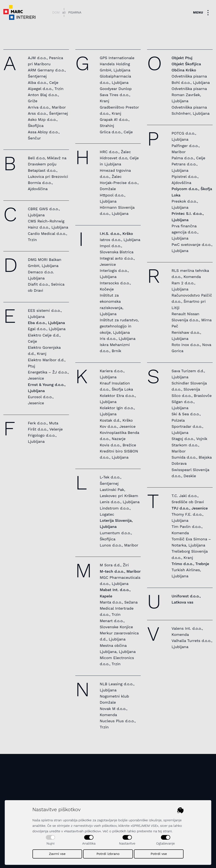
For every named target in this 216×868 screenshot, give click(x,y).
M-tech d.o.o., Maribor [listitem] (120, 571)
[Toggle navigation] (202, 12)
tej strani (165, 831)
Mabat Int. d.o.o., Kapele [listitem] (115, 593)
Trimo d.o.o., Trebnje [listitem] (190, 564)
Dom (56, 12)
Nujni (50, 840)
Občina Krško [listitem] (184, 70)
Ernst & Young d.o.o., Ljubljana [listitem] (47, 388)
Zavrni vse (57, 854)
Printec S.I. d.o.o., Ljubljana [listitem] (188, 217)
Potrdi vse (159, 854)
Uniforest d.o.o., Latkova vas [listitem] (186, 599)
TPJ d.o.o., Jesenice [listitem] (190, 508)
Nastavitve (127, 840)
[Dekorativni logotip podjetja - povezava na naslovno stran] (19, 12)
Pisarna (75, 12)
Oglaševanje (165, 840)
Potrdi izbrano (108, 854)
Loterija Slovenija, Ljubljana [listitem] (116, 523)
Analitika (89, 840)
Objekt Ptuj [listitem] (182, 58)
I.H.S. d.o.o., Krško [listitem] (116, 234)
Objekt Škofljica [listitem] (186, 64)
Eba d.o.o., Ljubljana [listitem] (46, 323)
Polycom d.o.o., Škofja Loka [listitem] (192, 192)
